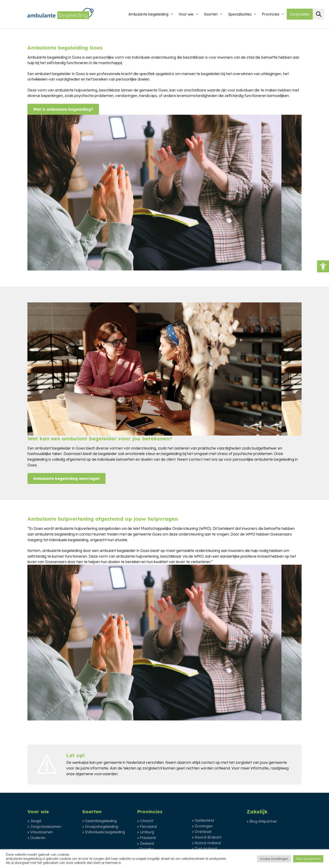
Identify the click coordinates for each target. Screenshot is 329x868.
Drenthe (147, 849)
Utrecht (147, 821)
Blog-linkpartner (263, 821)
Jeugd (36, 821)
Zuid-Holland (206, 849)
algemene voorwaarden (97, 774)
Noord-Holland (208, 843)
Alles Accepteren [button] (308, 859)
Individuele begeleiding (105, 832)
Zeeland (147, 843)
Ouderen (38, 838)
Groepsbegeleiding (102, 826)
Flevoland (148, 826)
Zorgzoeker (300, 14)
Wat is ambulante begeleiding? (63, 109)
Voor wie (186, 14)
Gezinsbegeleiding (101, 821)
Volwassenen (41, 832)
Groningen (204, 826)
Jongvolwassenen (46, 826)
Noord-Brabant (208, 837)
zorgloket (244, 762)
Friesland (148, 838)
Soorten (211, 14)
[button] (323, 266)
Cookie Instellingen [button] (274, 859)
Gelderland (204, 820)
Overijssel (203, 832)
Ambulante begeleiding (148, 14)
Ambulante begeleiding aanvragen (66, 478)
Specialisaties (240, 14)
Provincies (271, 14)
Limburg (147, 832)
